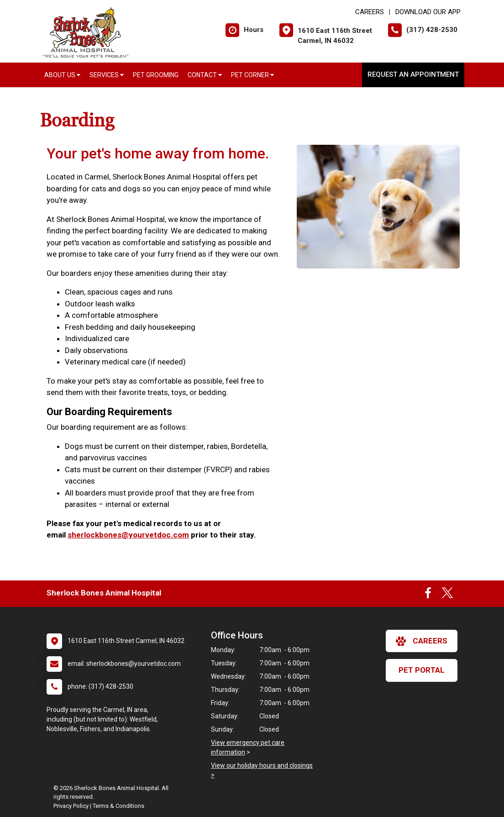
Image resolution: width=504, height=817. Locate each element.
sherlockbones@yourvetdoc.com (128, 535)
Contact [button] (205, 75)
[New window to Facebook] (428, 595)
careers (422, 641)
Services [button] (107, 75)
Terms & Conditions (118, 806)
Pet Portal (422, 670)
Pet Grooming (156, 75)
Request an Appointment (413, 74)
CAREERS (370, 12)
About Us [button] (62, 75)
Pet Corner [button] (252, 75)
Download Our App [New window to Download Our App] (428, 12)
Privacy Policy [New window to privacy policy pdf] (71, 806)
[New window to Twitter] (447, 595)
